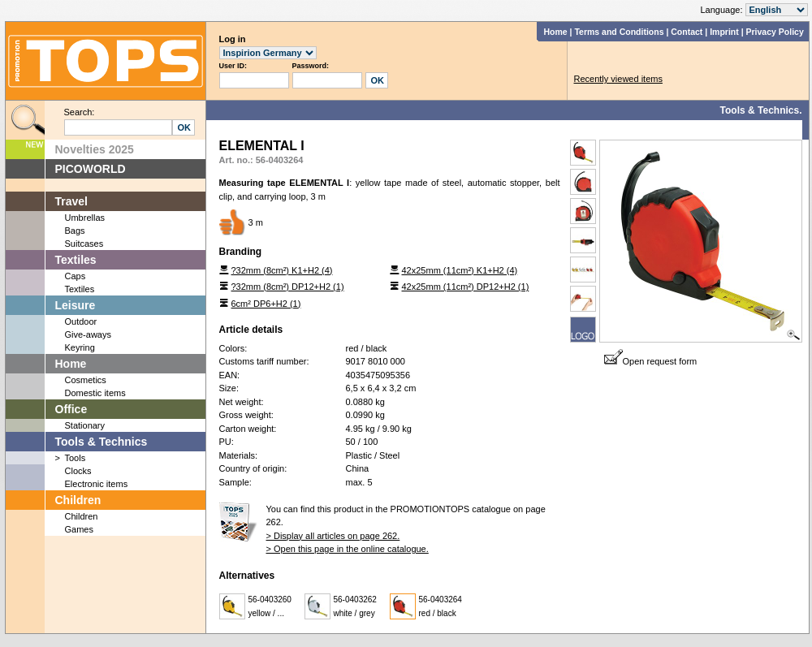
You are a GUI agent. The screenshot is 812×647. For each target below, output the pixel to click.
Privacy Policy (775, 32)
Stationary (85, 425)
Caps (76, 276)
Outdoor (81, 321)
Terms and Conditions (619, 32)
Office (71, 409)
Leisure (76, 305)
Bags (75, 231)
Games (79, 529)
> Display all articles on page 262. (333, 536)
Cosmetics (86, 380)
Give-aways (88, 334)
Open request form (651, 361)
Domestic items (95, 393)
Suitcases (84, 244)
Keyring (80, 347)
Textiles (76, 260)
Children (78, 500)
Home (555, 32)
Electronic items (97, 484)
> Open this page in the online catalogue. (348, 549)
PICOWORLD (91, 169)
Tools (76, 458)
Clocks (78, 471)
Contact (687, 32)
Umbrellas (85, 218)
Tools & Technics (101, 442)
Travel (71, 201)
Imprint (724, 32)
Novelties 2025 (95, 149)
